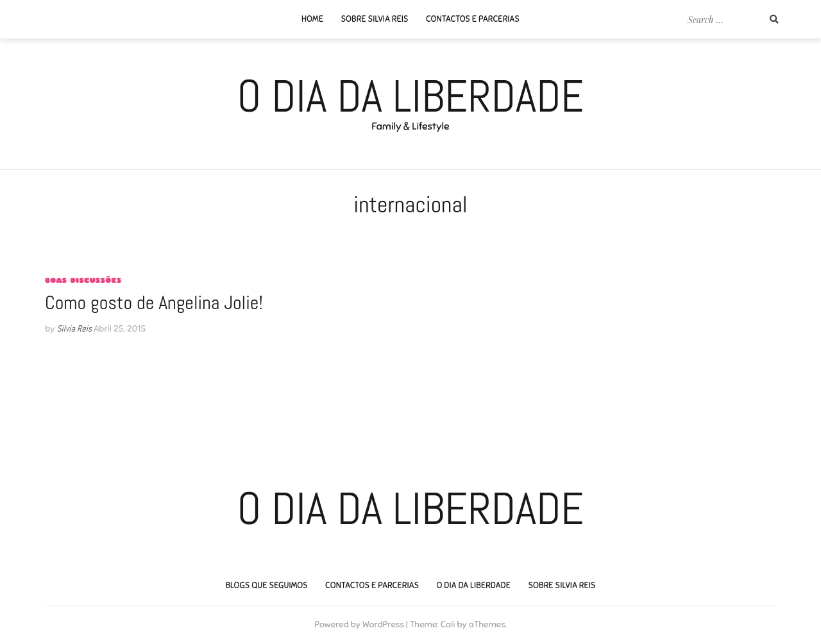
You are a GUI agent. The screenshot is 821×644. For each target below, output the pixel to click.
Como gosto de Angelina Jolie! (154, 303)
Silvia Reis (74, 328)
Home (312, 19)
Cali (448, 624)
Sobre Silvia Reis (374, 19)
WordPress (383, 624)
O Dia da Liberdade (411, 96)
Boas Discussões (83, 280)
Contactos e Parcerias (473, 19)
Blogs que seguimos (266, 586)
